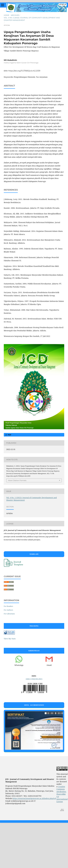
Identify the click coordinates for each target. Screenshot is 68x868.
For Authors (8, 610)
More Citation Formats (17, 480)
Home (6, 15)
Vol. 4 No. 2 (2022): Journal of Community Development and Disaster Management (32, 19)
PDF (9, 435)
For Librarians (9, 614)
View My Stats (10, 639)
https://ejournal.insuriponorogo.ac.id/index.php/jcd (34, 798)
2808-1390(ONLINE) (34, 679)
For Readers (8, 606)
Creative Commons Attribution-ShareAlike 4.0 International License (62, 794)
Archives (15, 15)
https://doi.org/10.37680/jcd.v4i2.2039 (24, 71)
